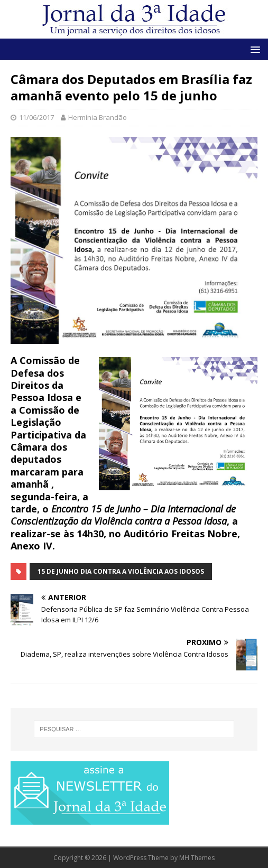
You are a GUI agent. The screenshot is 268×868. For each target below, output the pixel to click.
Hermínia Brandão (98, 117)
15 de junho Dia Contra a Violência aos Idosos (121, 571)
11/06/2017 (36, 117)
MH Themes (197, 858)
